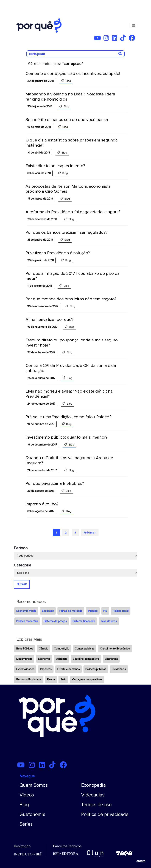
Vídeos (27, 795)
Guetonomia (32, 814)
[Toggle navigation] (133, 25)
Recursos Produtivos (29, 679)
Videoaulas (93, 795)
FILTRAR (22, 584)
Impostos (46, 669)
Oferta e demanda (68, 669)
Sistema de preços (55, 621)
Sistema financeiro (84, 621)
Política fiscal (121, 611)
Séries (26, 824)
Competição (61, 649)
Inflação (93, 611)
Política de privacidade (105, 814)
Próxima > (90, 533)
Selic (63, 679)
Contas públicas (85, 649)
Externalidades (25, 669)
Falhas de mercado (71, 611)
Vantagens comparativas (87, 679)
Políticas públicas (96, 669)
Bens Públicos (25, 649)
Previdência (119, 669)
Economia (44, 659)
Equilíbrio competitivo (86, 659)
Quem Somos (34, 785)
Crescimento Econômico (115, 649)
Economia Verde (26, 611)
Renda (51, 679)
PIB (105, 611)
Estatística (111, 659)
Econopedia (93, 785)
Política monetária (27, 621)
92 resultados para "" (55, 64)
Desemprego (24, 659)
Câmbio (44, 649)
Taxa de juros (109, 621)
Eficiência (61, 659)
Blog (24, 805)
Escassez (48, 611)
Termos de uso (96, 805)
